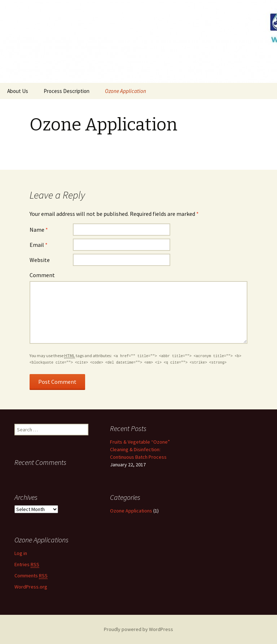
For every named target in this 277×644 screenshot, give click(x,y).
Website (40, 260)
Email (39, 245)
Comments (31, 576)
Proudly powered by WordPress (138, 629)
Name (39, 230)
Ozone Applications (131, 511)
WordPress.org (31, 587)
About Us (18, 91)
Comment (42, 275)
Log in (21, 553)
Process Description (67, 91)
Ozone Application (126, 91)
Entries (27, 565)
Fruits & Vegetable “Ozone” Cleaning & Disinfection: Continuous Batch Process (140, 449)
